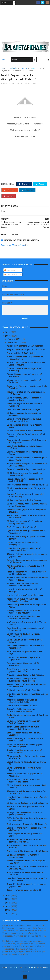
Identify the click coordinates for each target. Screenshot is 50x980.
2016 (8, 896)
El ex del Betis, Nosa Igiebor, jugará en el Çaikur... (27, 505)
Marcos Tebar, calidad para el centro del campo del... (26, 686)
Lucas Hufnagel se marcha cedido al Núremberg (25, 405)
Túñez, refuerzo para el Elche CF (24, 890)
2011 (8, 914)
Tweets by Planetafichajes (15, 245)
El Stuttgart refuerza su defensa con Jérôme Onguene (26, 364)
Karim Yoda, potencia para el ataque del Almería (26, 517)
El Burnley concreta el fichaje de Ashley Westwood (25, 523)
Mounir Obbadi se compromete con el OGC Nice (25, 874)
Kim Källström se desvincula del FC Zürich (25, 567)
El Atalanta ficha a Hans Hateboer (25, 431)
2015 (8, 899)
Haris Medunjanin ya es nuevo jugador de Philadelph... (26, 573)
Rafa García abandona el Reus (22, 706)
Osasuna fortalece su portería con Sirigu (25, 453)
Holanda (13, 68)
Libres (24, 68)
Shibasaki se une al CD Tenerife (24, 691)
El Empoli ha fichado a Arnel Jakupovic (27, 803)
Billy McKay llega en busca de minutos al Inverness (27, 820)
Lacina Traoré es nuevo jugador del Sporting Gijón (25, 496)
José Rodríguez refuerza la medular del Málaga (27, 798)
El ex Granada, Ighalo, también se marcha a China (25, 399)
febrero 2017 (14, 339)
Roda (33, 68)
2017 (8, 336)
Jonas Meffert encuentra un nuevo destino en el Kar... (24, 420)
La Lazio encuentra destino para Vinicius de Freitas (24, 618)
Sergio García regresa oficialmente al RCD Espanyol (27, 441)
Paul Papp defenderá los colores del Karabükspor (26, 647)
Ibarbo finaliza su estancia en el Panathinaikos (25, 752)
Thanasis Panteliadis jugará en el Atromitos (25, 775)
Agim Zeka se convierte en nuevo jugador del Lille (24, 670)
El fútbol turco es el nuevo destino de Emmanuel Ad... (27, 868)
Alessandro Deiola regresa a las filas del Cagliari (27, 793)
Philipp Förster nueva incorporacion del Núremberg (26, 393)
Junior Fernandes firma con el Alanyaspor (23, 544)
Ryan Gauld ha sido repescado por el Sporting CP (26, 629)
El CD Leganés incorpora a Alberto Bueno (25, 426)
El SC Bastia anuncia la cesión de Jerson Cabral (25, 474)
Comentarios (11, 275)
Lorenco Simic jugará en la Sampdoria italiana (26, 511)
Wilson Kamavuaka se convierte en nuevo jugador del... (27, 579)
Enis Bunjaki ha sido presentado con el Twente (27, 695)
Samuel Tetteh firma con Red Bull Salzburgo (24, 734)
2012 (8, 910)
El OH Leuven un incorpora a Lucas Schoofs (25, 641)
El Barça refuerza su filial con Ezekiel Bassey (23, 722)
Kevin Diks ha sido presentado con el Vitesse (26, 808)
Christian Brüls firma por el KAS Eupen (27, 851)
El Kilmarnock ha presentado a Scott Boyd (26, 653)
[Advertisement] (25, 24)
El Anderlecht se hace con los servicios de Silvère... (22, 585)
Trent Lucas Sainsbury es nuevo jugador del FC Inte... (23, 728)
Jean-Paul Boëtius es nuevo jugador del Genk (25, 447)
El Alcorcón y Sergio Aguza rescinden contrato (26, 538)
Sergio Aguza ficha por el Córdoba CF (26, 350)
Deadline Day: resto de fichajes (24, 410)
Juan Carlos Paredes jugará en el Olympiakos (24, 659)
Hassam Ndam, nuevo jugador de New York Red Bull (25, 480)
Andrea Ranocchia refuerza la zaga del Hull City (27, 862)
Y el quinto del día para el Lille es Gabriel (26, 623)
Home (3, 60)
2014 (8, 903)
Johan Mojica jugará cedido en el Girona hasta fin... (24, 550)
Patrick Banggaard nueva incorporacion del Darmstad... (27, 561)
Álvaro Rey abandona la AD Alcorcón (25, 346)
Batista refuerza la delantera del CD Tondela (26, 436)
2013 (8, 906)
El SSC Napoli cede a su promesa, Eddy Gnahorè (27, 787)
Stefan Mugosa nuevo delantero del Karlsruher (25, 376)
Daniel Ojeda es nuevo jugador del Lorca (25, 835)
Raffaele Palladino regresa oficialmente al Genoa (21, 710)
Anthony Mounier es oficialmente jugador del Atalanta (24, 612)
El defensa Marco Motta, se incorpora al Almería (26, 757)
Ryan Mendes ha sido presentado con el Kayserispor (27, 532)
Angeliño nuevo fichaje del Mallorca (26, 675)
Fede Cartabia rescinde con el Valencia (27, 485)
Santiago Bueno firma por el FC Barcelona (23, 665)
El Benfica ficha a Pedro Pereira (24, 500)
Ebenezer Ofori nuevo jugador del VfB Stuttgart (26, 829)
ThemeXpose (18, 967)
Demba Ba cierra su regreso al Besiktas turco (27, 716)
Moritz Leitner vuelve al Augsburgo (25, 595)
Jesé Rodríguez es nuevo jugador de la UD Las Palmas (27, 880)
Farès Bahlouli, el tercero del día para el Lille (25, 740)
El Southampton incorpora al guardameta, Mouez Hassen (21, 680)
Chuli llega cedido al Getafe (22, 527)
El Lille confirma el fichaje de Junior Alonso (24, 856)
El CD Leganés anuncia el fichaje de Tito (26, 490)
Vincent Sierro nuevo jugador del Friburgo (24, 381)
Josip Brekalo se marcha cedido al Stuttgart (25, 591)
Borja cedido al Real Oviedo (21, 353)
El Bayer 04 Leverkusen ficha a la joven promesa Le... (25, 814)
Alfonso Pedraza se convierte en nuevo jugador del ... (27, 555)
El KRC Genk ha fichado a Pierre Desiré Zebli (24, 635)
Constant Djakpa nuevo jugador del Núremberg (25, 370)
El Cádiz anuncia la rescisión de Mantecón (24, 414)
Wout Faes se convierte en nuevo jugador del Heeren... (24, 781)
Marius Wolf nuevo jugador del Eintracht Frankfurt (22, 600)
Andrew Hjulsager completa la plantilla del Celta (22, 701)
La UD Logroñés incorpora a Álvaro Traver (25, 769)
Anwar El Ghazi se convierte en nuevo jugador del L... (26, 885)
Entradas (10, 270)
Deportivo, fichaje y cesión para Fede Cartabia (27, 387)
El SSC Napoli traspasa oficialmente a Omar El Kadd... (27, 465)
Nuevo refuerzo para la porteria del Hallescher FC (26, 358)
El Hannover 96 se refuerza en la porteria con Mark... (24, 841)
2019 (8, 332)
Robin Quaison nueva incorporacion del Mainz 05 (27, 847)
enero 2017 (13, 343)
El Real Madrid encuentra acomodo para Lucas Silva (27, 459)
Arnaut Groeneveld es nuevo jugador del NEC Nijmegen (25, 746)
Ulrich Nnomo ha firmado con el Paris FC (26, 763)
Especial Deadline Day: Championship (26, 470)
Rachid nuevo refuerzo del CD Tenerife (27, 824)
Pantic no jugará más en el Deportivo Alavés (26, 606)
